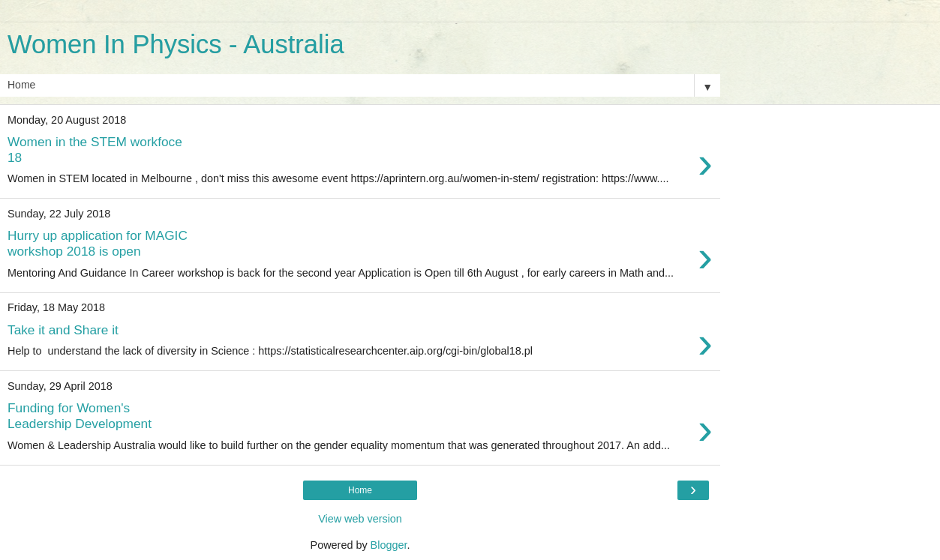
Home (360, 490)
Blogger (389, 545)
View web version (360, 519)
